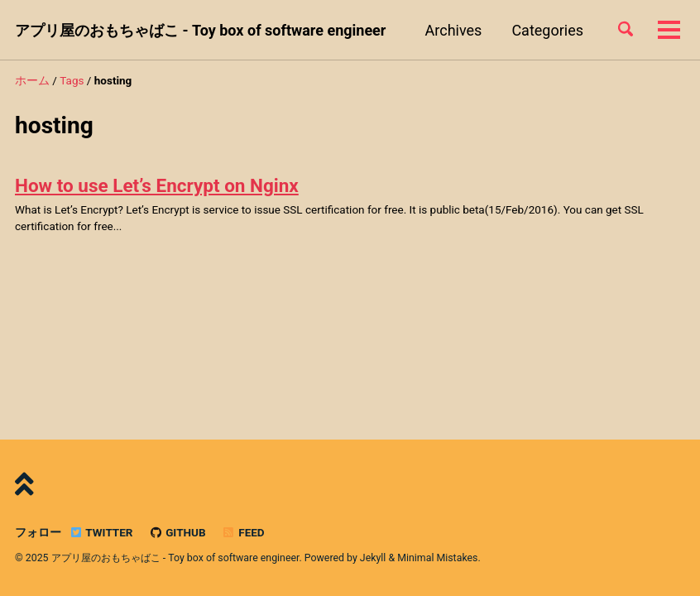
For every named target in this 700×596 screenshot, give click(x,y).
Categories (547, 30)
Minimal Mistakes (437, 558)
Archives (454, 30)
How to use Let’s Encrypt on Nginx (157, 185)
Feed (243, 532)
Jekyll (373, 558)
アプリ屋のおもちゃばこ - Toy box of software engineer (200, 30)
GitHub (177, 532)
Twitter (101, 532)
